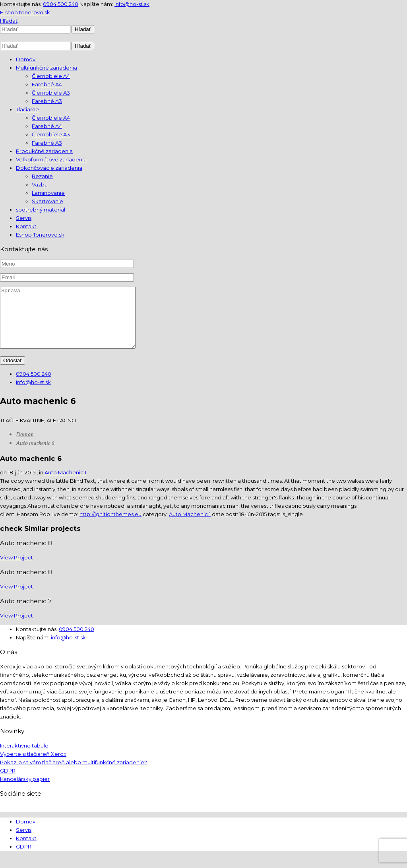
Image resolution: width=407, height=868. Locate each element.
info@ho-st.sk (132, 4)
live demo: (65, 526)
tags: (275, 526)
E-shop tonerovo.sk (25, 12)
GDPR (8, 783)
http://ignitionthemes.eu (110, 526)
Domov (25, 447)
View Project (16, 569)
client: (8, 526)
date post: (226, 526)
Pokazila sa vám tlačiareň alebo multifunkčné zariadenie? (74, 774)
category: (156, 526)
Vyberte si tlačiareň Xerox (33, 766)
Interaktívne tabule (24, 757)
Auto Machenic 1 (65, 484)
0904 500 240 (61, 4)
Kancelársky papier (25, 791)
